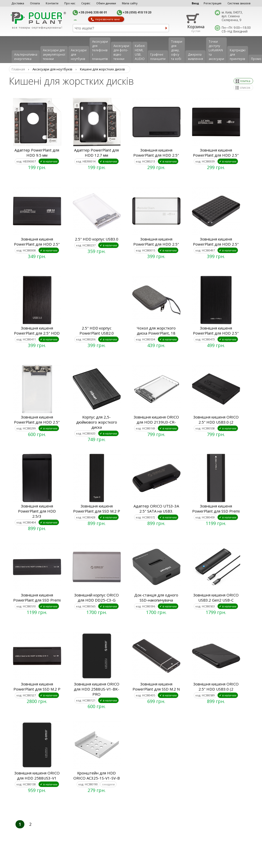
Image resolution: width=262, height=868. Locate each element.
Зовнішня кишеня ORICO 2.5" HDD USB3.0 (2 (216, 420)
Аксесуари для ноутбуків (79, 55)
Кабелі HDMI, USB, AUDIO (140, 52)
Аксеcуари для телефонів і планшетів (100, 50)
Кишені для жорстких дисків (102, 69)
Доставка (18, 3)
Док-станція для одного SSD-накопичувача (156, 597)
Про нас (70, 3)
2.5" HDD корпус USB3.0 (97, 239)
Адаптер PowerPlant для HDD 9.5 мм (37, 153)
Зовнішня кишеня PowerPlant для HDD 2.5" (156, 153)
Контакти (52, 3)
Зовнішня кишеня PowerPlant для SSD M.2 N (156, 686)
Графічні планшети (158, 57)
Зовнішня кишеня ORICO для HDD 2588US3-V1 (37, 775)
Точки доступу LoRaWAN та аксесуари (216, 50)
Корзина (196, 27)
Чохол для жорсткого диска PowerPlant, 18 (156, 331)
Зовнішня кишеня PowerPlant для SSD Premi (216, 508)
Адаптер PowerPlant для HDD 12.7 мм (96, 153)
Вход (195, 3)
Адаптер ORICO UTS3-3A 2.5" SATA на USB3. (156, 508)
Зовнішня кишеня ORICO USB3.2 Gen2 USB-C (216, 597)
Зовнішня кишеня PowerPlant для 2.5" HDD (37, 331)
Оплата (35, 3)
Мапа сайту (130, 3)
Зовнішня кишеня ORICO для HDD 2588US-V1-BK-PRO (97, 689)
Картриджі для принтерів (238, 55)
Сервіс (86, 3)
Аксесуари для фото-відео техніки (121, 52)
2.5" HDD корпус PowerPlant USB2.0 (97, 331)
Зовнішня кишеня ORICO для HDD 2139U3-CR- (156, 420)
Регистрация (212, 3)
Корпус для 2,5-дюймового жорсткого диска (97, 422)
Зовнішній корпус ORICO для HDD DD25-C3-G (96, 597)
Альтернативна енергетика (26, 57)
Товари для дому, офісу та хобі (177, 50)
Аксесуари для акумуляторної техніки (54, 55)
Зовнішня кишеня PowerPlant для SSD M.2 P (97, 508)
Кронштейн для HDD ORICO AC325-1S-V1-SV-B (97, 775)
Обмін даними (106, 3)
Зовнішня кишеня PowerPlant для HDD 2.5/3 (37, 511)
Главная (18, 69)
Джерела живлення (195, 57)
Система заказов (239, 3)
